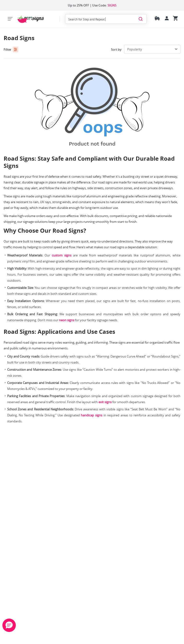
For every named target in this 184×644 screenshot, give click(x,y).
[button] (9, 625)
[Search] (141, 19)
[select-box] (152, 49)
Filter (11, 49)
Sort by (116, 49)
